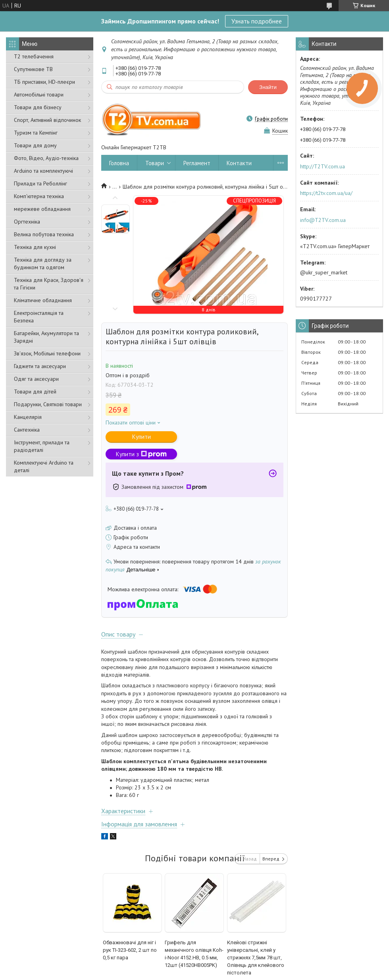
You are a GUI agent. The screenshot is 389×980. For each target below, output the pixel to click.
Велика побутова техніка (44, 234)
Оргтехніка (27, 222)
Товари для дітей (35, 392)
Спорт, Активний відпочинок (47, 120)
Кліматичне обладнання (43, 300)
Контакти (239, 163)
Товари (155, 163)
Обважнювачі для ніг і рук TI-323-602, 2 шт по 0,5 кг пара (130, 950)
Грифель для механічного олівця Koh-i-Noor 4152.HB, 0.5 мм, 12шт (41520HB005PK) (194, 954)
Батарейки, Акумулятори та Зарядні (46, 337)
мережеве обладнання (42, 209)
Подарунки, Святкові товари (48, 404)
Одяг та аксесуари (36, 379)
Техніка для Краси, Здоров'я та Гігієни (49, 284)
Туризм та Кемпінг (36, 133)
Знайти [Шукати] (268, 87)
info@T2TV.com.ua (323, 220)
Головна (119, 163)
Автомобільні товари (39, 95)
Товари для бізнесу (38, 107)
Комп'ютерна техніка (39, 196)
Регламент (197, 163)
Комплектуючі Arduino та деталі (44, 466)
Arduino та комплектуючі (43, 171)
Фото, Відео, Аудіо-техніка (46, 158)
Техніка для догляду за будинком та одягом (43, 263)
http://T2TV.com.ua (323, 166)
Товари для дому (35, 145)
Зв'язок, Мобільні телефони (47, 353)
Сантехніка (27, 430)
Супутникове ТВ (33, 69)
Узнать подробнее (257, 21)
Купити (142, 437)
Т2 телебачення (34, 56)
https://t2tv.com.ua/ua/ (326, 193)
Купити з (141, 454)
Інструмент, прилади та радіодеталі (42, 446)
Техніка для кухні (35, 247)
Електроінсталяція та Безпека (39, 317)
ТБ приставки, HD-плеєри (44, 82)
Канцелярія (28, 417)
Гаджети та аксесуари (40, 366)
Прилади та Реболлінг (40, 183)
